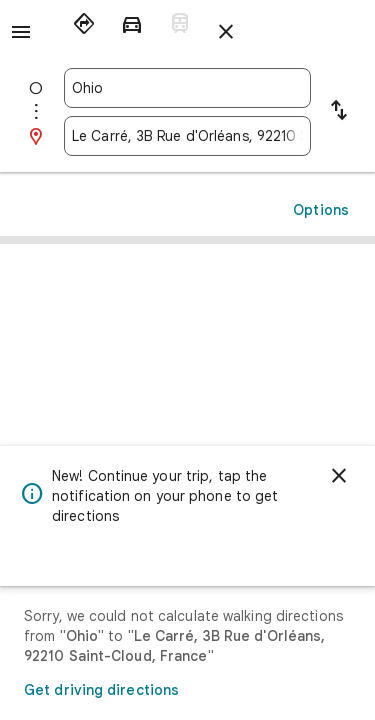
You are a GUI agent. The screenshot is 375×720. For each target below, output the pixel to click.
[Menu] (21, 32)
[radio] (84, 24)
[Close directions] (226, 32)
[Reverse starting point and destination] (339, 112)
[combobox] (187, 88)
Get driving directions (101, 690)
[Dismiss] (339, 476)
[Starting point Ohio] (187, 88)
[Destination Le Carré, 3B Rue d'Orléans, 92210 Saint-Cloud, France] (187, 136)
